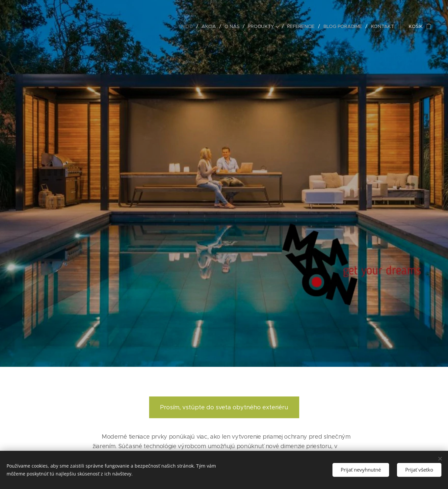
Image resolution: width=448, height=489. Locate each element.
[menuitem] (189, 26)
